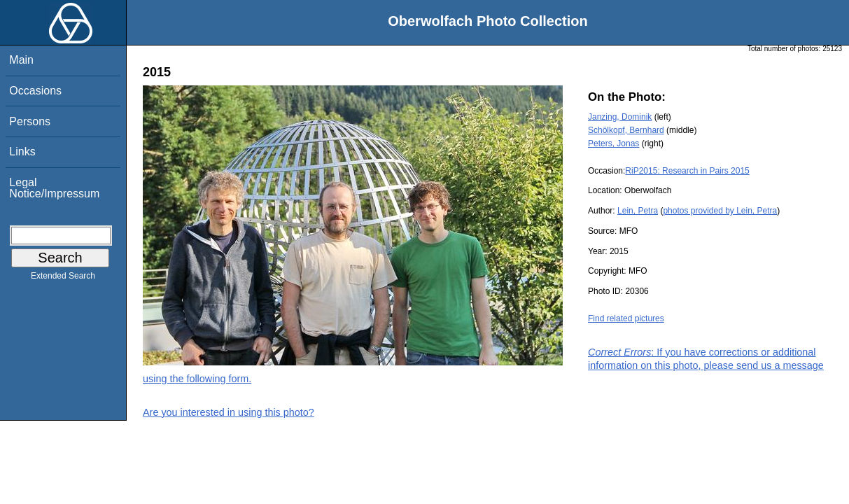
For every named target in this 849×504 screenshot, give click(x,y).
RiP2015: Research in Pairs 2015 (687, 171)
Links (22, 152)
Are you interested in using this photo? (229, 412)
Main (21, 60)
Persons (30, 121)
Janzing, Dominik (620, 117)
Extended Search (63, 279)
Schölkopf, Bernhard (626, 130)
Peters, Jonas (613, 143)
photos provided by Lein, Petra (720, 211)
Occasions (35, 91)
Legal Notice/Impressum (54, 188)
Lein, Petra (638, 211)
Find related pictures (626, 318)
